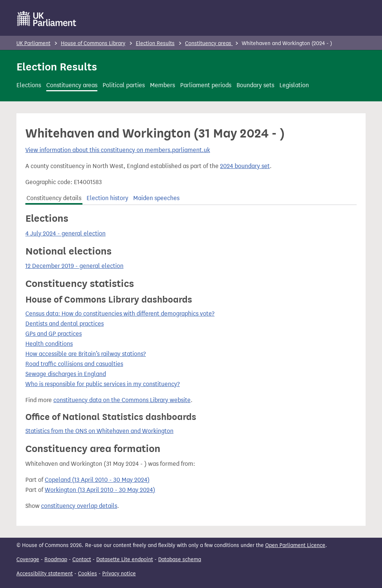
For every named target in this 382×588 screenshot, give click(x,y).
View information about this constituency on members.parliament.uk (118, 150)
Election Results (155, 43)
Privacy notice (119, 574)
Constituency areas (209, 43)
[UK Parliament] (47, 19)
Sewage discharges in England (66, 374)
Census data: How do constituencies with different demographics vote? (120, 314)
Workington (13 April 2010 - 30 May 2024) (100, 490)
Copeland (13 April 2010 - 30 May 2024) (97, 480)
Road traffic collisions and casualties (74, 364)
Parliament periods (206, 85)
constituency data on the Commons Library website (122, 400)
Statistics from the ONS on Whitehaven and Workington (99, 431)
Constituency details (54, 198)
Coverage (28, 559)
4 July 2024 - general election (65, 233)
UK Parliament (33, 43)
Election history (107, 198)
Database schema (180, 559)
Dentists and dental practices (65, 324)
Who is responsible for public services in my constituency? (103, 384)
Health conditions (49, 344)
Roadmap (56, 559)
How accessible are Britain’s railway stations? (86, 354)
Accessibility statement (45, 574)
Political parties (124, 85)
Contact (82, 559)
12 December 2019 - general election (74, 266)
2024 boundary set (245, 166)
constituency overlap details (79, 506)
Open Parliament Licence (295, 545)
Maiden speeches (156, 198)
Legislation (294, 85)
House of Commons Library (93, 43)
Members (162, 85)
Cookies (87, 574)
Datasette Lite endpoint (125, 559)
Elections (29, 85)
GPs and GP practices (54, 334)
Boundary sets (255, 85)
